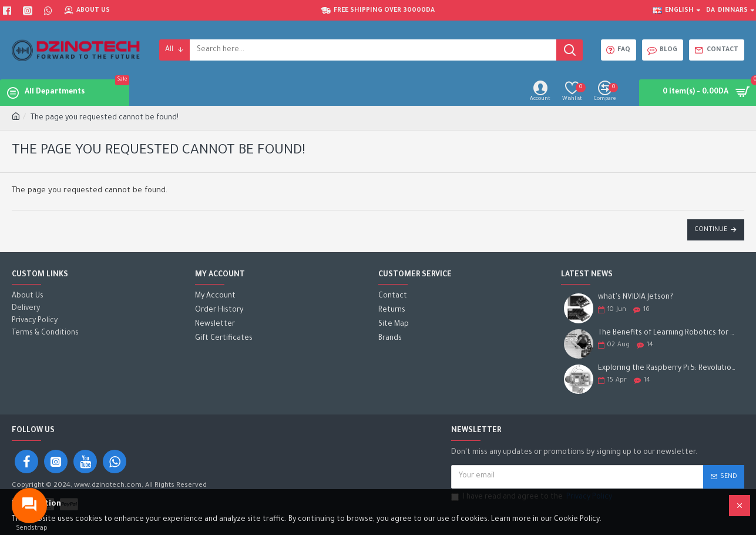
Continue (711, 230)
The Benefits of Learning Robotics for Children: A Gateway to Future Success (667, 333)
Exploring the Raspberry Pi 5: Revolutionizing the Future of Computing (667, 369)
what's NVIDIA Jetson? (636, 297)
